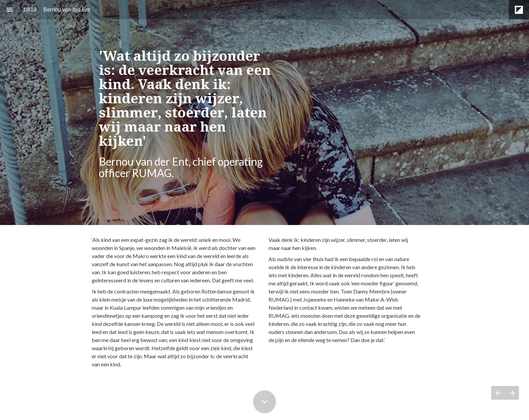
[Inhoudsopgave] (10, 10)
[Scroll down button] (264, 402)
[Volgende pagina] (512, 393)
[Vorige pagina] (498, 393)
